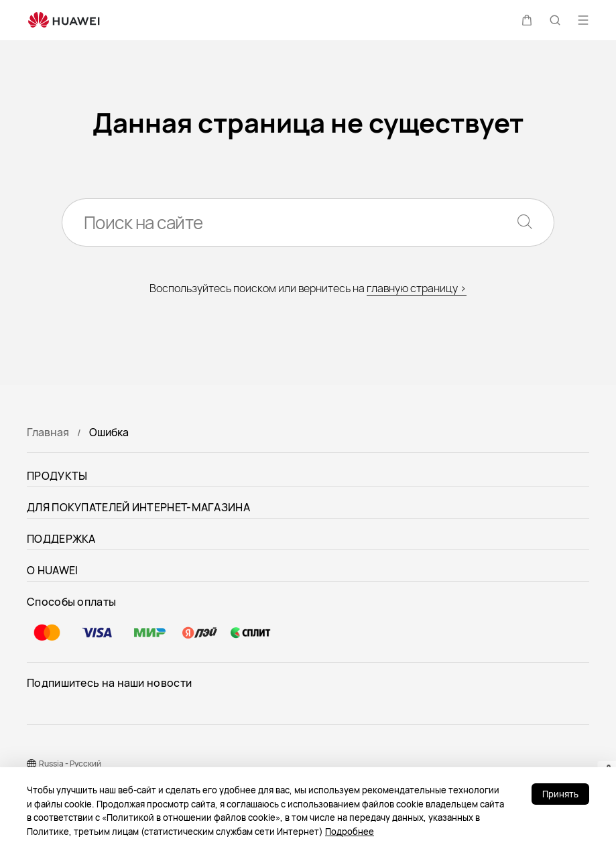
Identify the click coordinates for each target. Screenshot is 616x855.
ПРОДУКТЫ (57, 476)
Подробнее (350, 832)
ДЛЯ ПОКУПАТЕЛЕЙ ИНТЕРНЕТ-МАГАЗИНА (138, 507)
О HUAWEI (52, 570)
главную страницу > (417, 288)
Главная (48, 432)
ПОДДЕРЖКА (61, 539)
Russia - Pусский (70, 764)
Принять (560, 794)
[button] (527, 20)
